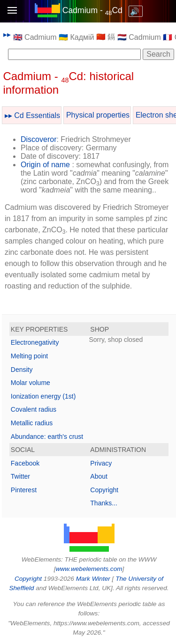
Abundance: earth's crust (47, 437)
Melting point (29, 356)
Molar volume (31, 383)
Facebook (25, 463)
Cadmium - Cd (92, 10)
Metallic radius (32, 423)
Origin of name (45, 165)
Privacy (101, 463)
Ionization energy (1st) (43, 396)
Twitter (20, 476)
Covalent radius (34, 409)
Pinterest (24, 490)
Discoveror (38, 139)
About (99, 476)
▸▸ (7, 34)
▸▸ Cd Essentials (32, 115)
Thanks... (104, 503)
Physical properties (98, 115)
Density (22, 370)
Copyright (104, 490)
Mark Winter (93, 579)
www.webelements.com (89, 569)
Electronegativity (35, 342)
